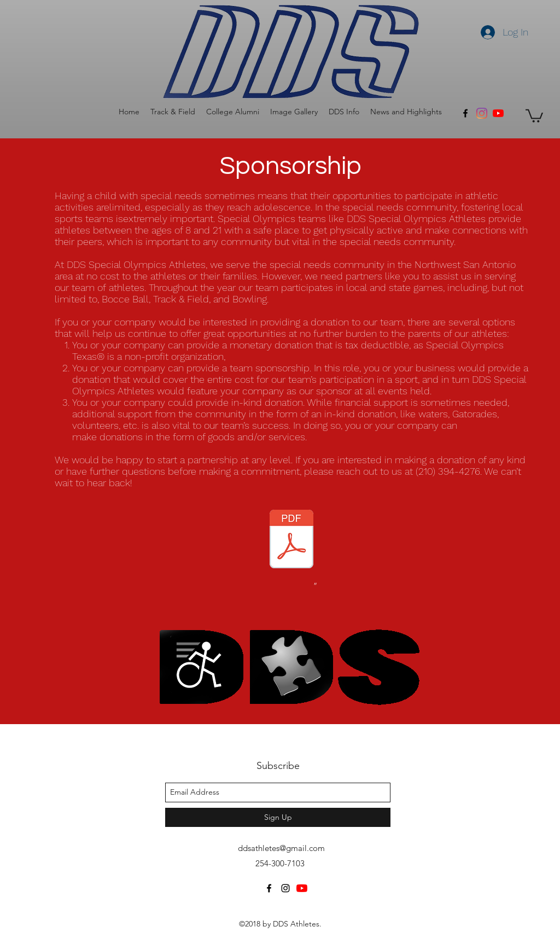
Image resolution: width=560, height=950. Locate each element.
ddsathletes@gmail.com (281, 848)
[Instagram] (482, 113)
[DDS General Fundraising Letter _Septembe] (291, 540)
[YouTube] (498, 113)
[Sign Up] (278, 817)
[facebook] (465, 113)
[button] (173, 112)
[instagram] (285, 888)
